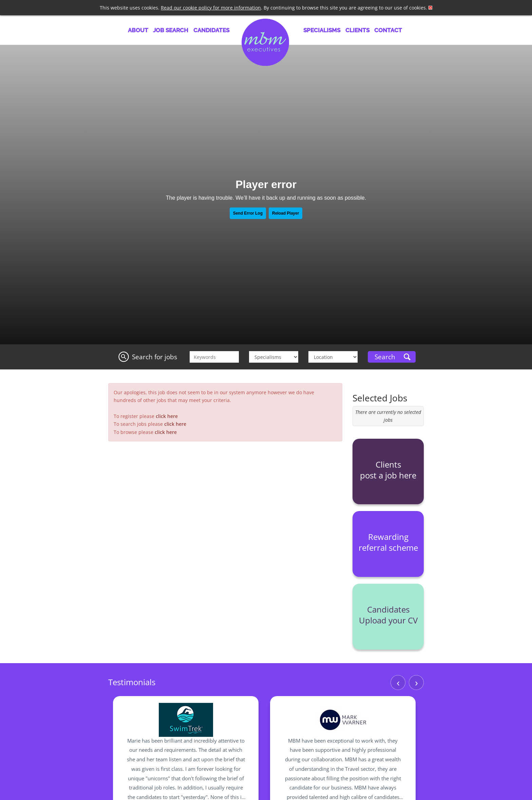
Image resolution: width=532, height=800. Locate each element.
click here (167, 416)
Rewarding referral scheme (388, 542)
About (138, 30)
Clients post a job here (388, 470)
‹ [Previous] (398, 682)
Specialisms (322, 30)
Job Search (171, 30)
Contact (388, 30)
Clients (357, 30)
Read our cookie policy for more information (211, 8)
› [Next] (416, 682)
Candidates (211, 30)
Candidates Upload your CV (388, 615)
